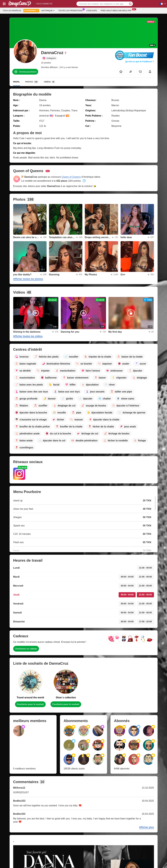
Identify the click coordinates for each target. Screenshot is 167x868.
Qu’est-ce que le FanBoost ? (139, 62)
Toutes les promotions (71, 10)
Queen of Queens (71, 177)
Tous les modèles (12, 11)
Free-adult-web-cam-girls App (117, 10)
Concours (92, 11)
